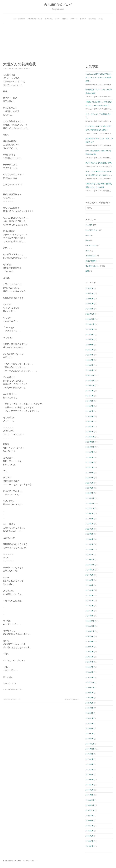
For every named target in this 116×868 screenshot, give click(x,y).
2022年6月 (90, 529)
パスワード (74, 19)
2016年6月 (90, 831)
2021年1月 (90, 616)
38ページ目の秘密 (19, 19)
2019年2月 (90, 703)
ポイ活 (101, 19)
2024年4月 (90, 416)
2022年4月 (90, 539)
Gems (88, 240)
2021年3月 (90, 606)
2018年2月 (90, 734)
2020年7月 (90, 647)
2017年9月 (90, 754)
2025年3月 (90, 360)
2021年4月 (90, 600)
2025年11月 (90, 319)
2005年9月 (90, 846)
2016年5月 (90, 836)
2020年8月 (90, 641)
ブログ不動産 (91, 261)
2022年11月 (90, 503)
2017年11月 (90, 749)
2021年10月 (90, 570)
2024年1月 (90, 432)
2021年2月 (90, 611)
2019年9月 (90, 693)
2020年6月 (90, 652)
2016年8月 (90, 821)
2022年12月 (90, 498)
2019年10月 (90, 688)
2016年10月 (90, 810)
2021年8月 (90, 580)
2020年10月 (90, 631)
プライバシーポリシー (30, 861)
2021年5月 (90, 595)
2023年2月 (90, 488)
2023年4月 (90, 478)
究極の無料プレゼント (35, 19)
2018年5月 (90, 718)
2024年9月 (90, 391)
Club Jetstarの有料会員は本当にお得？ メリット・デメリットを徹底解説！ (98, 77)
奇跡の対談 (92, 19)
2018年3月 (90, 728)
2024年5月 (90, 411)
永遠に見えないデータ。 (72, 699)
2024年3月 (90, 421)
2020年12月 (90, 621)
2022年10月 (90, 508)
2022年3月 (90, 544)
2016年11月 (90, 805)
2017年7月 (90, 764)
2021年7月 (90, 585)
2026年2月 (90, 304)
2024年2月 (90, 426)
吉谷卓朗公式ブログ (58, 5)
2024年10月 (90, 386)
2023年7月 (90, 462)
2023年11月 (90, 442)
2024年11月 (90, 380)
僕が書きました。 (17, 690)
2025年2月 (90, 365)
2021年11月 (90, 565)
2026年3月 (90, 299)
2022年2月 (90, 549)
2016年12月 (90, 800)
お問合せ (65, 19)
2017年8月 (90, 759)
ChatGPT (89, 225)
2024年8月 (90, 396)
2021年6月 (90, 590)
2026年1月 (90, 309)
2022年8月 (90, 519)
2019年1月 (90, 708)
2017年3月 (90, 785)
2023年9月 (90, 452)
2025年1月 (90, 370)
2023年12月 (90, 437)
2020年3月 (90, 667)
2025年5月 (90, 350)
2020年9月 (90, 636)
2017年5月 (90, 775)
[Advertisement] (58, 43)
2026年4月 (90, 293)
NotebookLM (90, 256)
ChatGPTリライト (92, 230)
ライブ (57, 19)
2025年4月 (90, 355)
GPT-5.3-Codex (91, 246)
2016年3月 (90, 841)
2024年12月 (90, 375)
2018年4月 (90, 723)
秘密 (87, 271)
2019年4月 (90, 698)
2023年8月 (90, 457)
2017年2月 (90, 790)
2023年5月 (90, 473)
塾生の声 (83, 19)
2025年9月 (90, 329)
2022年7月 (90, 524)
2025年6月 (90, 345)
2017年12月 (90, 744)
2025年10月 (90, 324)
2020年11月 (90, 626)
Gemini (88, 235)
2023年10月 (90, 447)
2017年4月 (90, 780)
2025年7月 (90, 339)
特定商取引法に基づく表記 (12, 861)
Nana (88, 251)
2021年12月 (90, 560)
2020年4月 (90, 662)
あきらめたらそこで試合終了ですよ (99, 163)
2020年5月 (90, 657)
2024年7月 (90, 401)
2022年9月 (90, 514)
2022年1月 (90, 554)
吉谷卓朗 (27, 68)
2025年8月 (90, 334)
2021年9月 (90, 575)
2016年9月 (90, 815)
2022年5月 (90, 534)
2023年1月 (90, 493)
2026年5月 (90, 288)
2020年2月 (90, 672)
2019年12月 (90, 682)
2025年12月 (90, 314)
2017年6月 (90, 769)
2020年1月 (90, 677)
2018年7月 (90, 713)
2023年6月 (90, 467)
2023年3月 (90, 483)
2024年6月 (90, 406)
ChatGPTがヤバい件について (12, 699)
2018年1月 (90, 739)
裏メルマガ (49, 19)
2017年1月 (90, 795)
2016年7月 (90, 826)
